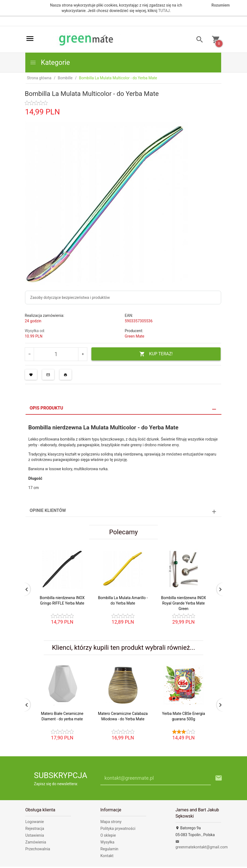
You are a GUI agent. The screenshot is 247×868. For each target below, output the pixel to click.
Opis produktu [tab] (46, 408)
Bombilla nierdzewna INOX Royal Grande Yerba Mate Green (183, 603)
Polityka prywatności (118, 828)
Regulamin (109, 849)
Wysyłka (107, 842)
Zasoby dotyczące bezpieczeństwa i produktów (70, 298)
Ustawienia (35, 835)
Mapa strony (111, 822)
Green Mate (135, 336)
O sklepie (108, 835)
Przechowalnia (38, 849)
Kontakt (107, 856)
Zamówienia (36, 842)
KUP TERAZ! (156, 354)
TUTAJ (164, 11)
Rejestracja (35, 828)
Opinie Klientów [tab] (48, 510)
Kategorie (50, 63)
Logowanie (35, 822)
